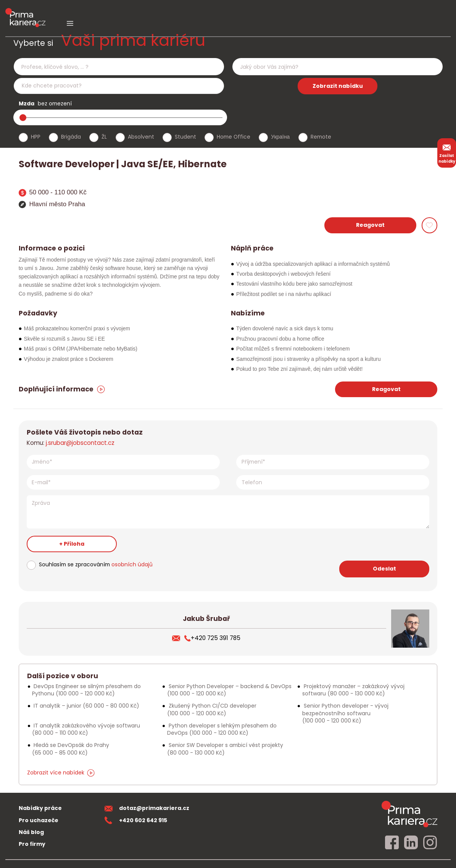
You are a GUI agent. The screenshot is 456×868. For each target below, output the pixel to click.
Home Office (234, 137)
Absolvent (141, 137)
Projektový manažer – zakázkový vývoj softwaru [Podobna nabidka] (353, 690)
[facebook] (392, 843)
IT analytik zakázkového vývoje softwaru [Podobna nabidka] (86, 729)
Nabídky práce (40, 808)
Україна (280, 137)
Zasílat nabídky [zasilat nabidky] (447, 153)
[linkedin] (411, 843)
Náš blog (31, 832)
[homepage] (409, 814)
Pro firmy (32, 844)
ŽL (104, 137)
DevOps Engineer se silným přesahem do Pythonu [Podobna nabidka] (86, 690)
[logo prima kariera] (25, 12)
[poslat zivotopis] (178, 638)
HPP (36, 137)
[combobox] (119, 67)
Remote (321, 137)
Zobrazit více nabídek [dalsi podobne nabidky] (61, 773)
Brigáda (71, 137)
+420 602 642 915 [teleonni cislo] (136, 820)
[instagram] (430, 843)
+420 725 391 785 (212, 638)
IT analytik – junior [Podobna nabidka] (86, 706)
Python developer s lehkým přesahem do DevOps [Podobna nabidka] (222, 729)
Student (185, 137)
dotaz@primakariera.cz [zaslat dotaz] (147, 808)
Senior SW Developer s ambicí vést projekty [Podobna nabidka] (225, 749)
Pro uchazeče (39, 820)
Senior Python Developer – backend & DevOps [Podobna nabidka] (229, 690)
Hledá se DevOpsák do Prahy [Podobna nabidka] (71, 749)
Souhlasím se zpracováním (96, 564)
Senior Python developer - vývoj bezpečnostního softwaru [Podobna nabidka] (345, 713)
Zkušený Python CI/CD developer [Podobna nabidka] (212, 709)
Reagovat (370, 225)
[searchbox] (114, 67)
